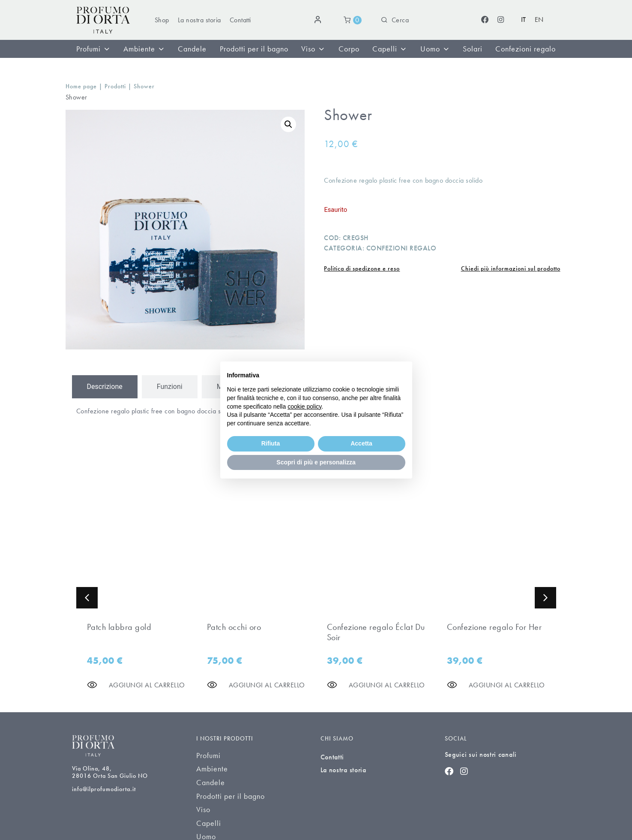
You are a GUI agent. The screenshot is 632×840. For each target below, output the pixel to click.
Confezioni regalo (401, 248)
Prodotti (115, 86)
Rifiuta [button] (271, 443)
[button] (288, 124)
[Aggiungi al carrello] (147, 685)
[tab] (105, 387)
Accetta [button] (361, 443)
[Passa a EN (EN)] (539, 20)
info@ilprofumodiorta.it (104, 789)
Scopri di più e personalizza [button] (316, 462)
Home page (81, 86)
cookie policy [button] (304, 406)
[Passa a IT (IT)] (524, 20)
